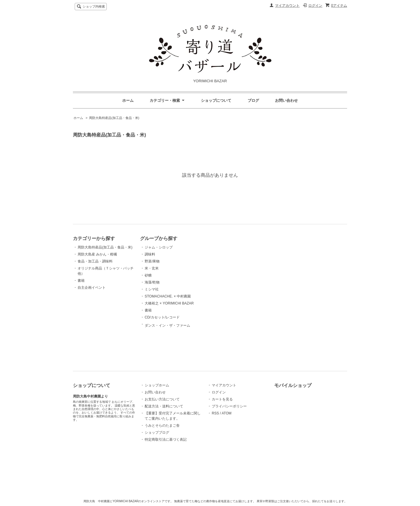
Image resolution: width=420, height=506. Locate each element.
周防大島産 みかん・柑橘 (97, 254)
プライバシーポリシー (229, 406)
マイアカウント (287, 6)
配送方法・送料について (164, 406)
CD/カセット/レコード (162, 317)
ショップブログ (157, 433)
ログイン (315, 6)
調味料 (150, 254)
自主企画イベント (92, 288)
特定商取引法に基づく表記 (166, 440)
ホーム (128, 100)
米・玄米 (152, 268)
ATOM (227, 413)
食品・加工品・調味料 (95, 261)
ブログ (253, 100)
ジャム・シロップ (159, 247)
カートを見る (222, 399)
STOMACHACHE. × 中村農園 (168, 296)
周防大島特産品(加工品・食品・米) (114, 118)
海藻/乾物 (152, 282)
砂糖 (148, 275)
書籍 (81, 281)
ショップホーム (157, 385)
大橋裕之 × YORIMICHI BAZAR (169, 303)
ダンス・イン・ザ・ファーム (167, 339)
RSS (215, 413)
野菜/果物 (152, 261)
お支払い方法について (162, 399)
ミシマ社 (152, 289)
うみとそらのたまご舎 (162, 426)
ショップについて (216, 100)
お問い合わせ (286, 100)
